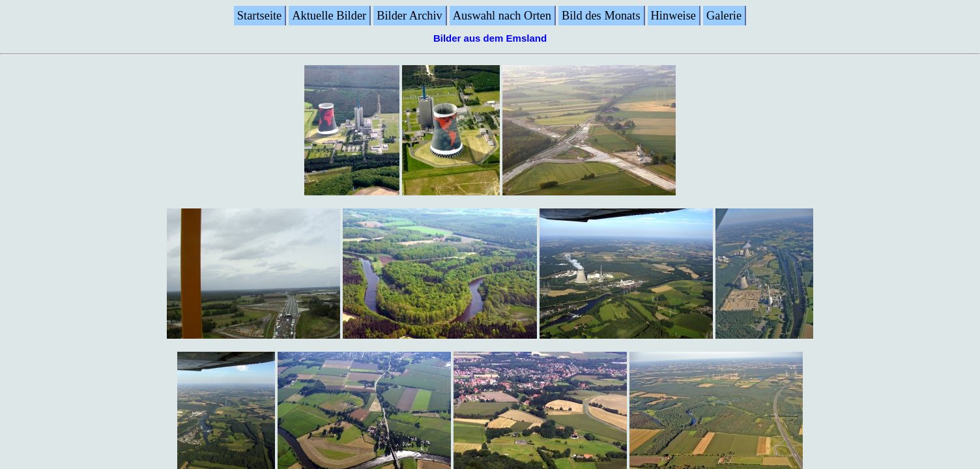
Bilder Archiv (410, 16)
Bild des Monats (601, 16)
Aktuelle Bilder (329, 16)
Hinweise (673, 16)
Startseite (259, 16)
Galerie (724, 16)
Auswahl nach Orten (502, 16)
